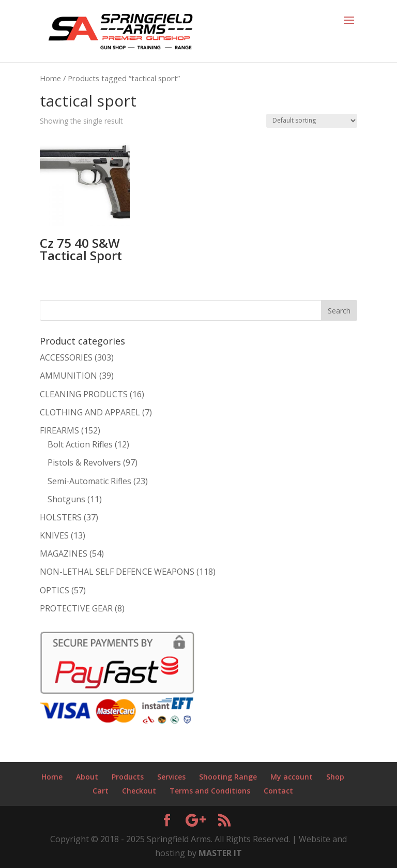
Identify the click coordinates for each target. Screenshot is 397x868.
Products (128, 777)
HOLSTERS (61, 517)
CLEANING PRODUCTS (84, 394)
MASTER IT (220, 853)
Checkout (139, 791)
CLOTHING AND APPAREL (90, 412)
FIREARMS (59, 430)
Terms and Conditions (210, 791)
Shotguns (66, 499)
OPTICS (55, 590)
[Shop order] (312, 121)
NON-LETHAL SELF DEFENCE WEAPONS (117, 572)
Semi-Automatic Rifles (89, 481)
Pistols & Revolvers (84, 462)
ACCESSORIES (66, 357)
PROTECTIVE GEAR (76, 608)
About (87, 777)
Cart (101, 791)
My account (292, 777)
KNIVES (54, 535)
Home (50, 78)
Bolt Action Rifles (80, 444)
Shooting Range (228, 777)
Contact (278, 791)
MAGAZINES (64, 553)
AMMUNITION (68, 376)
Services (171, 777)
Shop (335, 777)
